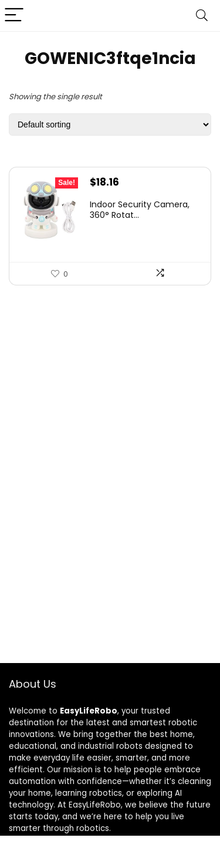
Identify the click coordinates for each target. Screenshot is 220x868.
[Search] (202, 16)
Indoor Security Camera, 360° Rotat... (140, 210)
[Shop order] (110, 125)
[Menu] (14, 16)
